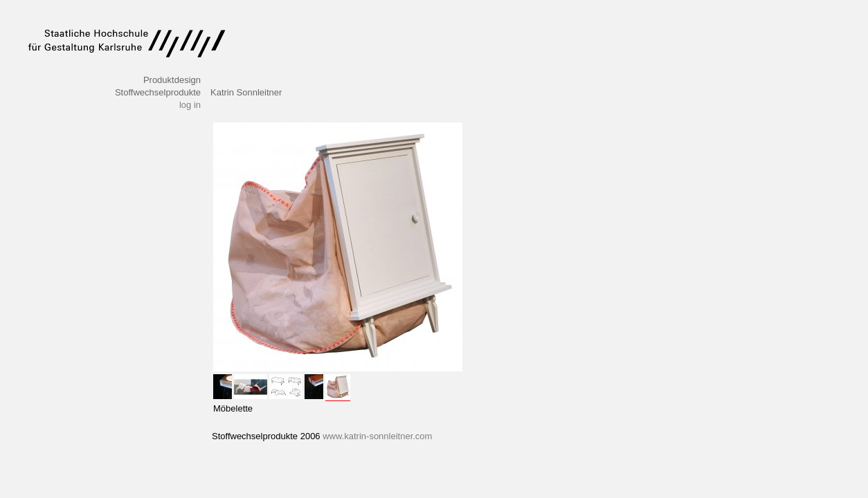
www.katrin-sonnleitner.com (377, 436)
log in (190, 105)
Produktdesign (172, 80)
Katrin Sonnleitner (246, 92)
